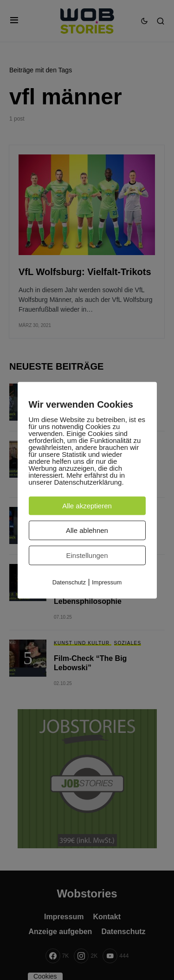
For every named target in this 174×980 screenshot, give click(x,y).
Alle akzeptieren (87, 505)
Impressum (107, 582)
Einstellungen (87, 555)
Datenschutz (69, 582)
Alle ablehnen (87, 530)
